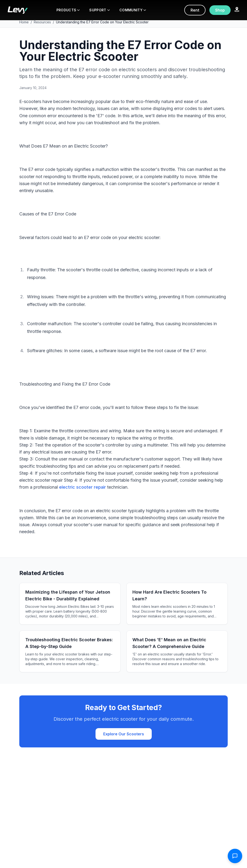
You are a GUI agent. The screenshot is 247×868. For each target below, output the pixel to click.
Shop (220, 10)
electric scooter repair (82, 487)
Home (24, 22)
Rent (195, 10)
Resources (42, 22)
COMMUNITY (133, 10)
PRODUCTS (68, 10)
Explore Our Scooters (124, 734)
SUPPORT (99, 10)
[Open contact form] (235, 856)
